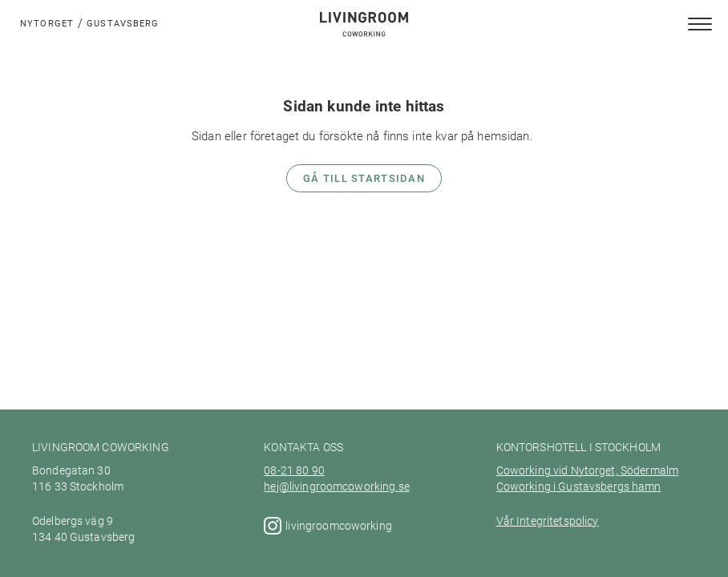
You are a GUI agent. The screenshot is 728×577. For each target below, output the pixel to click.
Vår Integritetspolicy (548, 521)
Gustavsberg (123, 23)
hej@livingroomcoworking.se (337, 486)
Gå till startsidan (364, 178)
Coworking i (526, 486)
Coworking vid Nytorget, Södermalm (587, 470)
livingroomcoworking (340, 526)
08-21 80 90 (294, 470)
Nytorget (47, 23)
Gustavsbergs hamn (608, 486)
